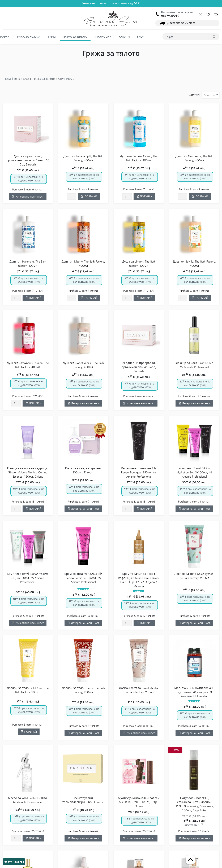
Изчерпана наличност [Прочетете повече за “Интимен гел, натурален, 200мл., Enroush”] (83, 509)
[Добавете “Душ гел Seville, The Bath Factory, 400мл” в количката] (200, 298)
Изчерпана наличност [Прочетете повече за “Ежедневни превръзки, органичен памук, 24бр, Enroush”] (139, 404)
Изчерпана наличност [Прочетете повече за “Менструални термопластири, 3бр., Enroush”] (83, 839)
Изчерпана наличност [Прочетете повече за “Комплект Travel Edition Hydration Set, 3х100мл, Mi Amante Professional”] (194, 509)
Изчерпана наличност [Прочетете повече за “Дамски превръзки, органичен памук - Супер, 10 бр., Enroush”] (28, 197)
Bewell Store (12, 79)
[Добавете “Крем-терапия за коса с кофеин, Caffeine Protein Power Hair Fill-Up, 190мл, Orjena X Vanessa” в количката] (144, 623)
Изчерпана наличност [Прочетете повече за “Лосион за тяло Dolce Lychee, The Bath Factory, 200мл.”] (194, 623)
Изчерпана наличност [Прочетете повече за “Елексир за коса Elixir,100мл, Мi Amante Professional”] (194, 404)
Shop (26, 79)
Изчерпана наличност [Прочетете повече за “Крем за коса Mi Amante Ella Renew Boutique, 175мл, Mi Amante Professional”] (83, 623)
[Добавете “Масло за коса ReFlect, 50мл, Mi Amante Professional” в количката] (33, 839)
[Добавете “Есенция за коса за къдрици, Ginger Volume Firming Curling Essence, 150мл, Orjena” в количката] (33, 509)
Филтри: (194, 95)
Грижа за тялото (44, 79)
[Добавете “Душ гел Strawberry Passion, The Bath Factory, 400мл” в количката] (33, 403)
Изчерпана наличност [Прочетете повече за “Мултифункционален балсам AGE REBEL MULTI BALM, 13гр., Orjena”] (139, 839)
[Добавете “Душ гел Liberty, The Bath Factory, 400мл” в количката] (89, 298)
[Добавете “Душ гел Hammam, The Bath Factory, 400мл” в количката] (33, 298)
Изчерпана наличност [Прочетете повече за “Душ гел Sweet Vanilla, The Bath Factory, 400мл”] (83, 404)
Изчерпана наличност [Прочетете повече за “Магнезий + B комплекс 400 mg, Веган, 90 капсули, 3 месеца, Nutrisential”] (194, 733)
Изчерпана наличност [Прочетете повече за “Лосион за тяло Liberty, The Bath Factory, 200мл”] (83, 733)
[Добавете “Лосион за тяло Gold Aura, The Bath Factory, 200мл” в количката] (29, 732)
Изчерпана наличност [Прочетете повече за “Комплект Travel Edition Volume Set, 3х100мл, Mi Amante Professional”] (28, 623)
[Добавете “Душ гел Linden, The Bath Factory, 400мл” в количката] (144, 298)
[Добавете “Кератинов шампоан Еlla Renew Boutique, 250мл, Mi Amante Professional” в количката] (144, 509)
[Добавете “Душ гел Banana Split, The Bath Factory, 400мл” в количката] (89, 197)
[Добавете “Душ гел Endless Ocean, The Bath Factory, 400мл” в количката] (144, 197)
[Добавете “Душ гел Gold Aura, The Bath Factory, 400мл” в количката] (200, 197)
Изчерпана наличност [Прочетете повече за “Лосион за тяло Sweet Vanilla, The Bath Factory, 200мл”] (139, 733)
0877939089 (170, 16)
